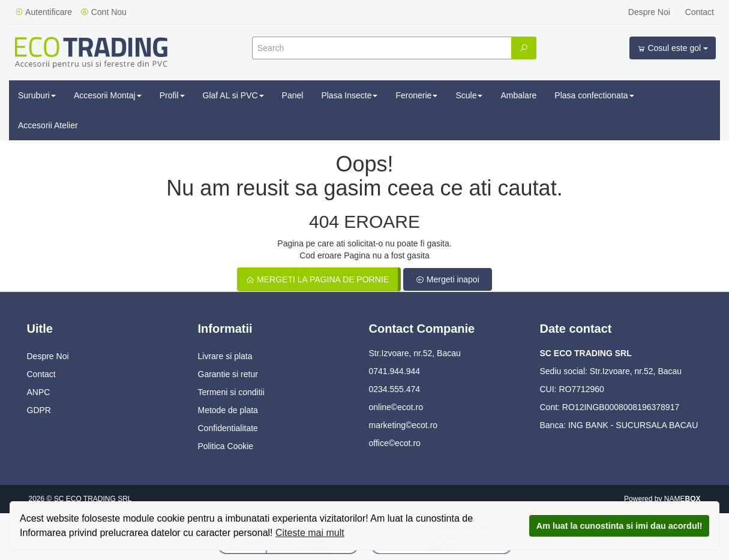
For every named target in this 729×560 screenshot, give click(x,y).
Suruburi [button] (37, 95)
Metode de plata (228, 410)
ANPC (39, 392)
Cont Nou (103, 12)
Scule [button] (469, 95)
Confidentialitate (228, 428)
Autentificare (43, 12)
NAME (682, 499)
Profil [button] (172, 95)
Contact (700, 12)
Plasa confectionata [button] (594, 95)
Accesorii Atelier (48, 125)
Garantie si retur (228, 374)
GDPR (39, 410)
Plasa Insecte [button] (349, 95)
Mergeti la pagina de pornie (317, 279)
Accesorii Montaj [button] (108, 95)
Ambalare (518, 95)
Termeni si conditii (231, 392)
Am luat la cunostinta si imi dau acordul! (619, 526)
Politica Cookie (226, 446)
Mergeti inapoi (448, 279)
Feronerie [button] (416, 95)
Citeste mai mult (310, 533)
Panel (293, 95)
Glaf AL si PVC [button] (233, 95)
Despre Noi (649, 12)
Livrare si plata (225, 356)
